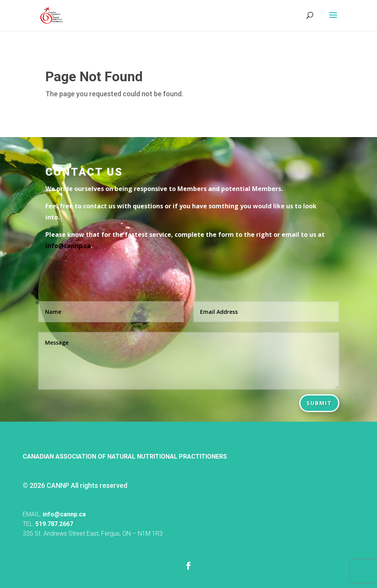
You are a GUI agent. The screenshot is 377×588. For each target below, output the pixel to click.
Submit (319, 403)
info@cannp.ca (64, 514)
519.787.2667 (54, 524)
